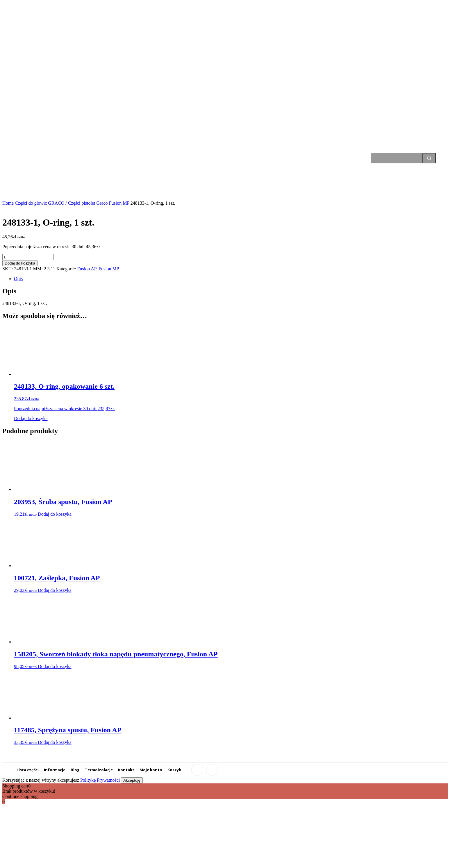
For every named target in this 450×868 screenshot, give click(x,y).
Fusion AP (87, 269)
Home (8, 203)
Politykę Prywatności (100, 780)
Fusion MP (119, 203)
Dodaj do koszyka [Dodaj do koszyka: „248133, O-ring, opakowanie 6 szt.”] (31, 418)
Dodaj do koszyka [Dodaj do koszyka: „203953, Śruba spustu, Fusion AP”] (55, 514)
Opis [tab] (18, 279)
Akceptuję (132, 780)
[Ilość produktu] (28, 257)
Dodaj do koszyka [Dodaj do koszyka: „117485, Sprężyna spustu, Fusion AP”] (55, 742)
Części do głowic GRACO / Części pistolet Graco (61, 203)
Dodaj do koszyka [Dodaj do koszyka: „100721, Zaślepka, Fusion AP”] (55, 590)
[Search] (429, 158)
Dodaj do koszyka (20, 263)
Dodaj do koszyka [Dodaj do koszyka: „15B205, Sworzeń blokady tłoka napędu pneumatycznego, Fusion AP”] (55, 666)
